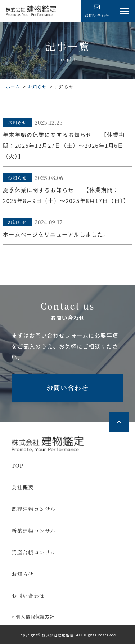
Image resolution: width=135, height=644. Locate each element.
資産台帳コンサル (34, 552)
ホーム (13, 87)
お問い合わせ (67, 388)
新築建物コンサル (34, 531)
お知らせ (37, 87)
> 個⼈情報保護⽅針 (33, 616)
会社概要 (23, 487)
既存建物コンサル (34, 509)
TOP (17, 466)
